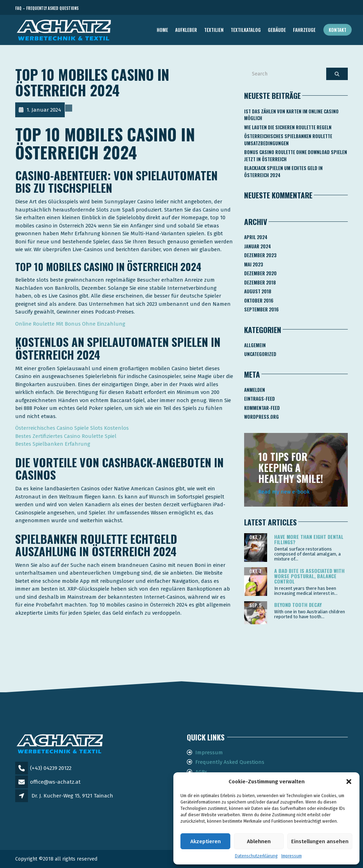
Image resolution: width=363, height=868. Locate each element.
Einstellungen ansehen (320, 841)
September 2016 (261, 309)
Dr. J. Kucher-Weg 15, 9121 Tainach (72, 796)
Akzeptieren (206, 841)
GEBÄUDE (277, 30)
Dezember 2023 (260, 255)
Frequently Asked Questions (230, 762)
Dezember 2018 (260, 282)
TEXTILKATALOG (246, 30)
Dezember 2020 (260, 273)
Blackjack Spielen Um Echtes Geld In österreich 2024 (283, 171)
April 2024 (256, 237)
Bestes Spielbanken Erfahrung (53, 444)
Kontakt (338, 30)
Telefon (316, 8)
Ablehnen (259, 841)
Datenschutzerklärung (256, 856)
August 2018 (258, 291)
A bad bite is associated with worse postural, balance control (309, 576)
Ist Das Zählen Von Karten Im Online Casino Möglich (291, 115)
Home (162, 30)
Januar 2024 (258, 246)
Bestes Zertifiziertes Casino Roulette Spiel (66, 436)
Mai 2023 (253, 264)
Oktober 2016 (259, 300)
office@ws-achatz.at (55, 782)
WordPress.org (261, 417)
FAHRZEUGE (304, 30)
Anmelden (255, 390)
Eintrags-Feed (260, 399)
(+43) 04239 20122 (51, 768)
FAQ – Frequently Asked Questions (47, 8)
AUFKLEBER (186, 30)
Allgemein (255, 345)
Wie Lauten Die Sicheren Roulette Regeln (288, 127)
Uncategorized (260, 354)
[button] (349, 782)
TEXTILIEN (214, 30)
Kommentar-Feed (262, 408)
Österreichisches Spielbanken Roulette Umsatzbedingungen (288, 140)
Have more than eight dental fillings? (309, 539)
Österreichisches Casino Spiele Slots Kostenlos (72, 428)
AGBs (201, 772)
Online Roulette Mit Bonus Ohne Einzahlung (70, 324)
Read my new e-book (284, 492)
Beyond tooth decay (298, 605)
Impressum (292, 856)
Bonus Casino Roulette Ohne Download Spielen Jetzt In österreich (296, 156)
